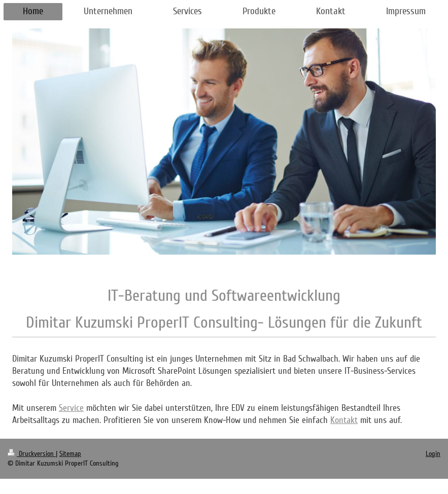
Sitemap (70, 454)
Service (71, 408)
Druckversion (32, 454)
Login (433, 454)
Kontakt (344, 420)
